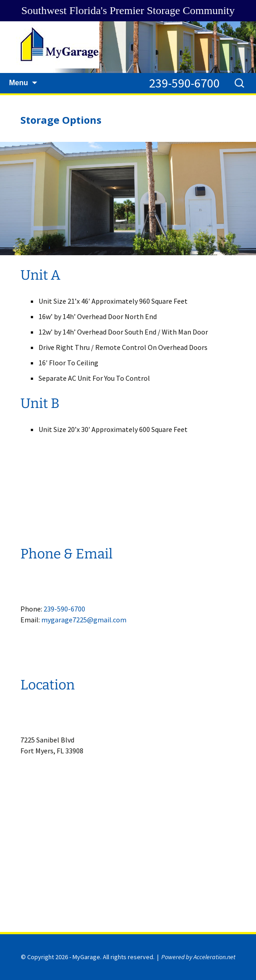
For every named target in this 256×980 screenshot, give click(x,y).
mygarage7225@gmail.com (84, 620)
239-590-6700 (184, 83)
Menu (19, 83)
